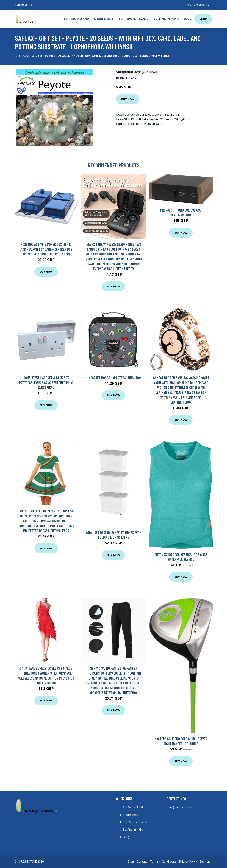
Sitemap (205, 861)
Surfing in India (166, 19)
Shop (203, 19)
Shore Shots (104, 19)
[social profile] (31, 5)
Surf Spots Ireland (134, 19)
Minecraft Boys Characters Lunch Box (114, 378)
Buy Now (128, 99)
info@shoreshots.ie (198, 5)
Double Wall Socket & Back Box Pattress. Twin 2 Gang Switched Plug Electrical (46, 382)
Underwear (152, 72)
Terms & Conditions (163, 861)
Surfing (138, 72)
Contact (142, 861)
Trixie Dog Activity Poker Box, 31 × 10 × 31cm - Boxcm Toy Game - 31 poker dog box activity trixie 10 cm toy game (46, 249)
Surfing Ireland (76, 19)
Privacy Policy (188, 861)
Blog (188, 19)
